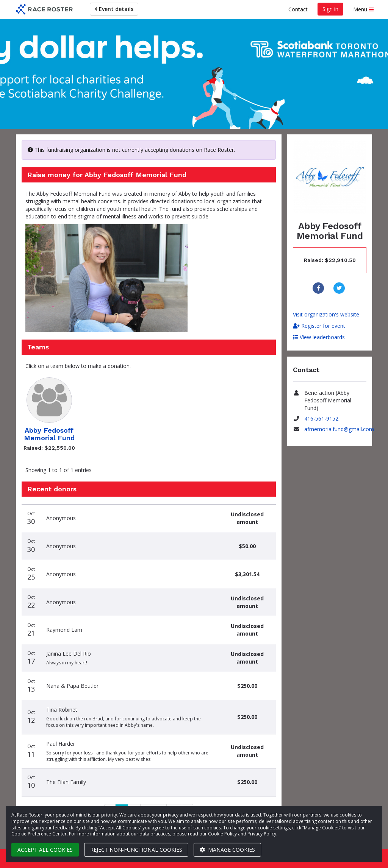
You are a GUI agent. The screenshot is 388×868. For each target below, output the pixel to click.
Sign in (330, 9)
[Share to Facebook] (319, 288)
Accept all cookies (45, 850)
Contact (298, 9)
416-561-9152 (321, 418)
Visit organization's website (326, 314)
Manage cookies (227, 850)
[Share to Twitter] (340, 288)
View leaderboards (319, 337)
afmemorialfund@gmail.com (339, 429)
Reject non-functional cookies (136, 850)
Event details (114, 9)
